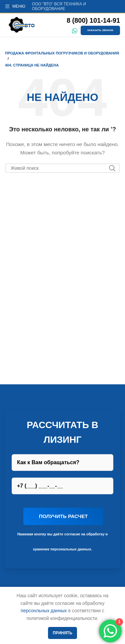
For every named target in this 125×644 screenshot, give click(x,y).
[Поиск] (62, 168)
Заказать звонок (100, 30)
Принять (62, 633)
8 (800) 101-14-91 (93, 20)
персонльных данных (44, 611)
